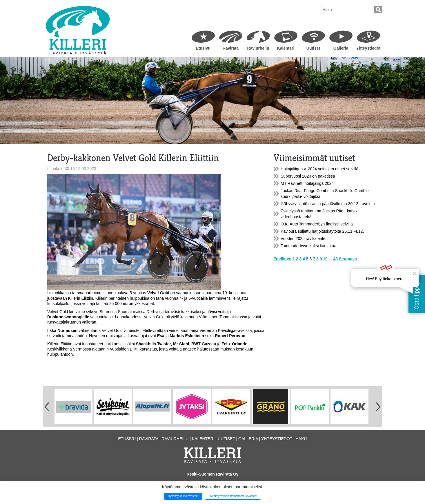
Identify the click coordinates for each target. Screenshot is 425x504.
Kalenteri (286, 48)
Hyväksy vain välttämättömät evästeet (233, 496)
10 (325, 259)
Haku (301, 439)
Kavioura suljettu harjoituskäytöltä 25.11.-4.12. (322, 231)
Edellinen (282, 259)
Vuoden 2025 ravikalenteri (304, 239)
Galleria (341, 48)
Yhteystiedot (368, 48)
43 (335, 259)
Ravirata (231, 48)
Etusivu (203, 48)
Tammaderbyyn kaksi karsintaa (308, 246)
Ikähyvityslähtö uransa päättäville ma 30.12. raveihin (328, 204)
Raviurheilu (258, 48)
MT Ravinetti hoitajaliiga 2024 (307, 183)
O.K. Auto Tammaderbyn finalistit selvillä (317, 224)
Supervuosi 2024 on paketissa (308, 176)
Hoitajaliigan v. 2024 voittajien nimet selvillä (319, 169)
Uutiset (313, 48)
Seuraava (348, 259)
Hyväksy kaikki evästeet (183, 496)
